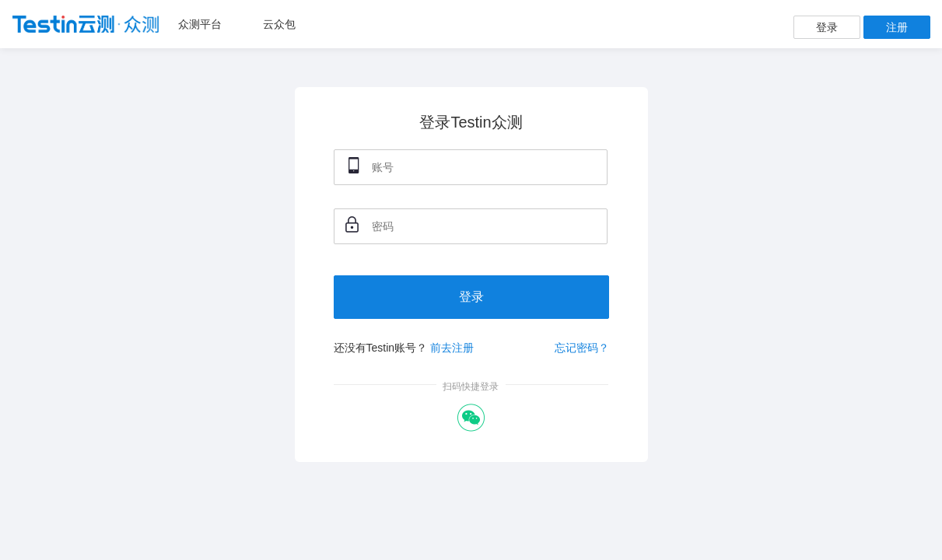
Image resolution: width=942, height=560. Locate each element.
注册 (897, 27)
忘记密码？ (582, 348)
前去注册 (452, 348)
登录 (827, 27)
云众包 (279, 24)
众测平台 (200, 24)
